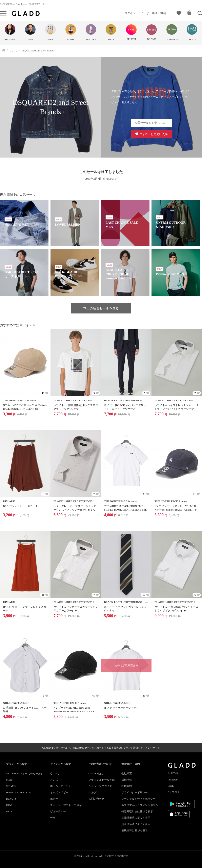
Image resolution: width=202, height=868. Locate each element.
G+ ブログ (174, 792)
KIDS (9, 805)
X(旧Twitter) (175, 773)
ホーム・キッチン (61, 786)
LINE (171, 786)
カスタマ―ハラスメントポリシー (141, 805)
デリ (53, 818)
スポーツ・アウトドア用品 (66, 805)
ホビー (54, 799)
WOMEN (11, 786)
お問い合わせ (96, 799)
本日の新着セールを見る (101, 308)
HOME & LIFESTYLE (18, 792)
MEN (9, 780)
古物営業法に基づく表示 (136, 818)
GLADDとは (96, 773)
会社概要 (127, 773)
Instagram (173, 780)
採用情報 (127, 780)
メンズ (54, 780)
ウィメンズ (57, 773)
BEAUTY (11, 799)
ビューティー (58, 811)
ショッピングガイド (100, 786)
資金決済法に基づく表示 (136, 824)
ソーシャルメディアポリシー (138, 799)
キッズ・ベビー (59, 792)
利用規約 (127, 786)
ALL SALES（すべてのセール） (25, 773)
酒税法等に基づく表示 (135, 830)
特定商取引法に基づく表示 (137, 811)
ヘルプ (92, 792)
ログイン (130, 13)
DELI (9, 811)
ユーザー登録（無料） (154, 13)
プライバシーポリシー (135, 792)
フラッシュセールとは (102, 780)
